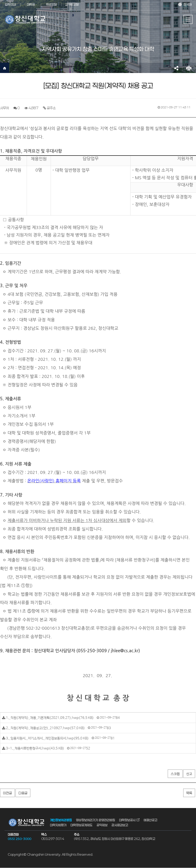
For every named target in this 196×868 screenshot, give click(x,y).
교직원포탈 (72, 4)
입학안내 (10, 4)
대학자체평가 (58, 825)
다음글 (23, 793)
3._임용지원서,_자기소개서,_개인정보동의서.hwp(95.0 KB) (47, 738)
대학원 (31, 4)
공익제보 (102, 825)
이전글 (7, 793)
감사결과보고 (120, 825)
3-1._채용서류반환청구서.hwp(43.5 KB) (35, 748)
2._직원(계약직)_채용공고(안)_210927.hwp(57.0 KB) (45, 728)
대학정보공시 (127, 820)
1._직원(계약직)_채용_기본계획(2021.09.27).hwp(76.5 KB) (50, 718)
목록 (189, 793)
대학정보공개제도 (81, 825)
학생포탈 (51, 4)
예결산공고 (150, 820)
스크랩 (175, 774)
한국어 (188, 4)
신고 (189, 774)
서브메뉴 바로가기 (0, 0)
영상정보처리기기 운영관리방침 (95, 820)
